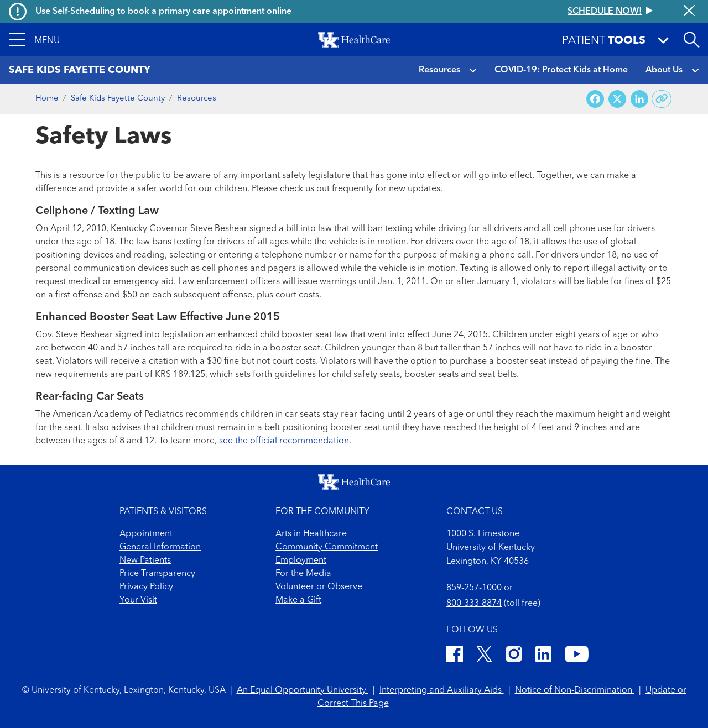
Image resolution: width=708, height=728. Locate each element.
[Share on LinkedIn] (639, 99)
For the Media (303, 574)
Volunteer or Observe (319, 587)
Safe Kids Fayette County (118, 99)
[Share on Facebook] (595, 99)
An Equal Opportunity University (303, 690)
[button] (34, 40)
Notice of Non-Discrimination (575, 690)
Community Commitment (327, 547)
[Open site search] (691, 40)
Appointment (146, 534)
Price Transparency (157, 574)
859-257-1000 (474, 588)
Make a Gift (298, 600)
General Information (160, 547)
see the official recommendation (284, 441)
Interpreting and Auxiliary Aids (442, 690)
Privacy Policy (146, 587)
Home (47, 99)
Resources (439, 70)
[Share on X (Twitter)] (617, 99)
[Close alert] (689, 12)
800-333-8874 (474, 604)
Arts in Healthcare (311, 534)
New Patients (145, 561)
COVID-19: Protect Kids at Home (561, 70)
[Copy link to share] (662, 99)
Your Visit (138, 600)
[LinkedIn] (543, 656)
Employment (301, 561)
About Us (664, 70)
